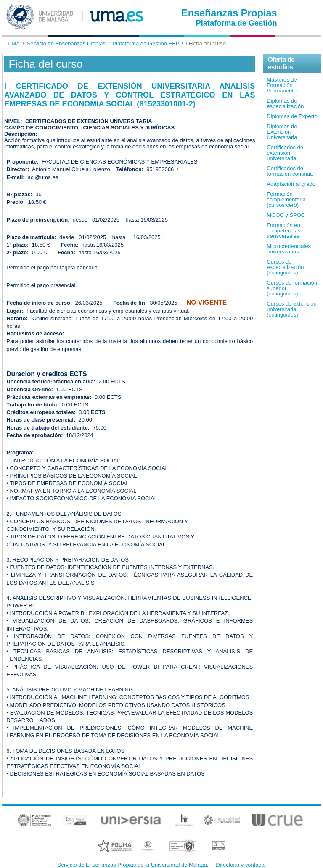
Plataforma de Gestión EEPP (148, 44)
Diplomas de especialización (285, 103)
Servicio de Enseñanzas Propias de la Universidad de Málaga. (133, 865)
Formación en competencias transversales (283, 231)
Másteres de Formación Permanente (282, 85)
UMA (14, 44)
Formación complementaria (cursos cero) (286, 199)
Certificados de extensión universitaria (285, 153)
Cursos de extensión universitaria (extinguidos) (292, 309)
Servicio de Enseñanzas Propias (66, 44)
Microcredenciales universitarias (289, 249)
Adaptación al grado (291, 184)
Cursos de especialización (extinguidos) (285, 267)
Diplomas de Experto (292, 116)
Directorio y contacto (241, 865)
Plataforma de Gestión (237, 23)
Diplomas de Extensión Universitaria (282, 132)
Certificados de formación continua (290, 171)
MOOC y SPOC (286, 215)
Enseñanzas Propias (229, 13)
